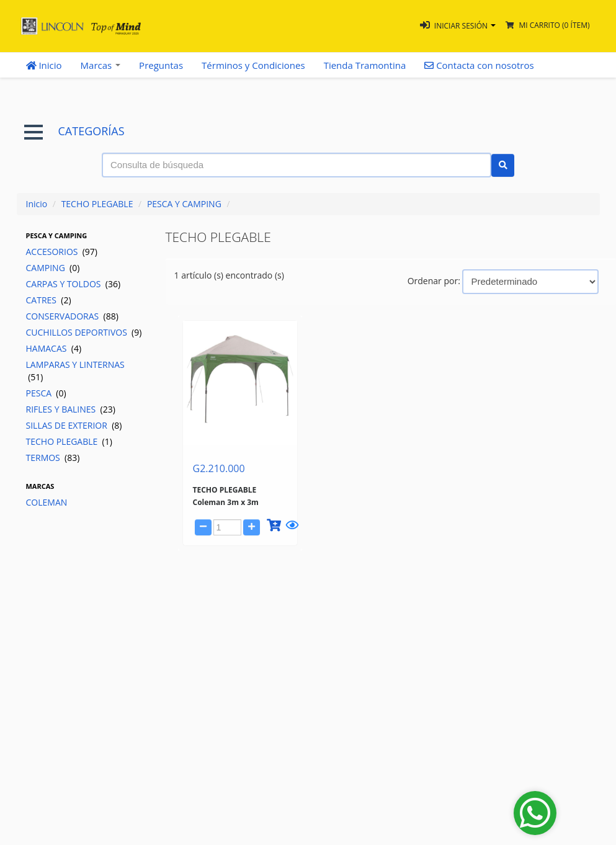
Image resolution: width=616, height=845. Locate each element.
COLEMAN (47, 502)
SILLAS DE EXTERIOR (74, 425)
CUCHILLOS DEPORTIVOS (84, 332)
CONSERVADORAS (72, 316)
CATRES (49, 300)
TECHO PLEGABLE (97, 204)
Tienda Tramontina (365, 65)
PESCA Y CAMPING (184, 204)
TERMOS (53, 458)
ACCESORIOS (62, 252)
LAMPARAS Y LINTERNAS (75, 371)
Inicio (44, 65)
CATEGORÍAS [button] (74, 131)
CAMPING (53, 268)
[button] (458, 26)
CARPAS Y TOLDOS (74, 284)
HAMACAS (54, 348)
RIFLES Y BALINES (71, 409)
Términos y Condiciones (253, 65)
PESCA (46, 393)
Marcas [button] (101, 65)
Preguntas (161, 65)
